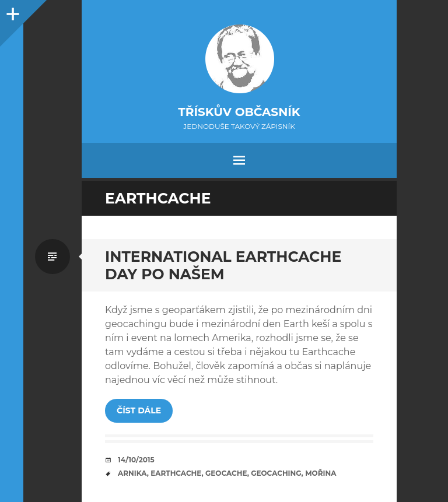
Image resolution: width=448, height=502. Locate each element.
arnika (132, 473)
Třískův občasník (239, 112)
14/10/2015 (136, 460)
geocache (226, 473)
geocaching (276, 473)
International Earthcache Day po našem (223, 265)
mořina (321, 473)
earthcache (176, 473)
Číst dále (139, 410)
